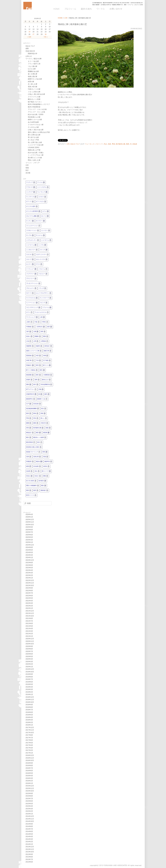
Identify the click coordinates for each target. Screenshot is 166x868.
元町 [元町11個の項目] (29, 332)
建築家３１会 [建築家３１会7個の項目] (42, 399)
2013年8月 (29, 857)
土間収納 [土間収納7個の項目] (44, 341)
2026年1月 (29, 517)
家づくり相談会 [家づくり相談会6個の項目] (32, 370)
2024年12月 (30, 545)
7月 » (46, 37)
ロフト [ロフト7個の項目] (29, 312)
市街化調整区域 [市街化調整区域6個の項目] (46, 385)
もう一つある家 (33, 61)
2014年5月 (29, 834)
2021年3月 (29, 631)
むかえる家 (32, 69)
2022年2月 (29, 606)
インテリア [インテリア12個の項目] (31, 192)
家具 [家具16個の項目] (42, 370)
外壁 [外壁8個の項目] (39, 356)
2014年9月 (29, 824)
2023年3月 (29, 573)
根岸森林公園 (120, 144)
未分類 (28, 173)
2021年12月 (30, 611)
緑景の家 (31, 82)
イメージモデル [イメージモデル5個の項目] (43, 187)
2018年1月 (29, 725)
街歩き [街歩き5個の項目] (38, 476)
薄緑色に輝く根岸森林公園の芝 (72, 24)
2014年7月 (29, 829)
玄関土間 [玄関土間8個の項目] (37, 457)
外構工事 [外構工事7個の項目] (30, 361)
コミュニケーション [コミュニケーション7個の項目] (33, 226)
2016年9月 (29, 763)
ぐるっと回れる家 (34, 92)
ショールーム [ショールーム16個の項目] (31, 245)
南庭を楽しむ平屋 (34, 150)
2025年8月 (29, 530)
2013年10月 (30, 852)
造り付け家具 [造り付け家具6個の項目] (31, 481)
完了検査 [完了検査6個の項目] (47, 361)
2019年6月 (29, 682)
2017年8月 (29, 735)
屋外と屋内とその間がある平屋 (39, 132)
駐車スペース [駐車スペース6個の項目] (31, 495)
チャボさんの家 (33, 127)
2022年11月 (30, 583)
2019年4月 (29, 687)
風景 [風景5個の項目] (36, 490)
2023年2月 (29, 575)
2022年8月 (29, 591)
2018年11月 (30, 700)
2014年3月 (29, 839)
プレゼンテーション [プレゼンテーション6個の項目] (33, 284)
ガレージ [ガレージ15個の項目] (45, 216)
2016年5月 (29, 773)
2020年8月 (29, 649)
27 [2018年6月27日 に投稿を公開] (33, 34)
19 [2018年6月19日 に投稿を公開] (29, 32)
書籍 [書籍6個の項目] (36, 423)
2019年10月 (30, 672)
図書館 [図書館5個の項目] (38, 336)
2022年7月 (29, 593)
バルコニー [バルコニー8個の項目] (43, 274)
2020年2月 (29, 664)
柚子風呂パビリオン (35, 102)
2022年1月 (29, 608)
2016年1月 (29, 783)
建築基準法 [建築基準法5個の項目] (31, 399)
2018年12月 (30, 697)
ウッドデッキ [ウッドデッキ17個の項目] (31, 197)
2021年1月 (29, 636)
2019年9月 (29, 674)
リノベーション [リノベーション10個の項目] (32, 303)
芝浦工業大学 (30, 51)
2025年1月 (29, 542)
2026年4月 (29, 514)
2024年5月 (29, 552)
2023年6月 (29, 565)
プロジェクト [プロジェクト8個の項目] (31, 288)
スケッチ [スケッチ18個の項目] (44, 250)
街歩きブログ (75, 144)
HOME (57, 9)
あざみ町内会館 (33, 122)
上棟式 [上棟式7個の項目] (29, 322)
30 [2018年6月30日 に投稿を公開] (46, 34)
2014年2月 (29, 842)
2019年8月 (29, 677)
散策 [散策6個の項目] (29, 413)
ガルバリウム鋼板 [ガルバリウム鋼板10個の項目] (33, 216)
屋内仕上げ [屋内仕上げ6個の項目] (46, 380)
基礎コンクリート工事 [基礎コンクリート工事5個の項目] (34, 351)
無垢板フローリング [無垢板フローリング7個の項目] (33, 452)
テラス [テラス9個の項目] (39, 264)
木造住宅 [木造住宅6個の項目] (44, 423)
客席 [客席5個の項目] (39, 365)
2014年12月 (30, 816)
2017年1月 (29, 753)
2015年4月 (29, 806)
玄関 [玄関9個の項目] (29, 457)
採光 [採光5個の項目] (44, 409)
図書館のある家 (33, 71)
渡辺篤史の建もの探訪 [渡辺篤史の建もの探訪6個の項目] (34, 447)
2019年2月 (29, 692)
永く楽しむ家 (33, 84)
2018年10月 (30, 702)
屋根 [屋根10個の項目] (29, 385)
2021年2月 (29, 634)
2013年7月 (29, 859)
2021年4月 (29, 629)
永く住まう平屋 (33, 140)
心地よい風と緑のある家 (36, 94)
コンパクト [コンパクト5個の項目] (46, 231)
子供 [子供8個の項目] (39, 361)
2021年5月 (29, 626)
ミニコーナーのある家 (36, 145)
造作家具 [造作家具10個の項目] (42, 481)
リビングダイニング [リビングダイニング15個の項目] (33, 308)
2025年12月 (30, 520)
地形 (109, 144)
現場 (27, 168)
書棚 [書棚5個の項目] (29, 423)
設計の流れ (86, 9)
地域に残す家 (33, 76)
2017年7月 (29, 738)
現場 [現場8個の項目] (46, 457)
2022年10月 (30, 585)
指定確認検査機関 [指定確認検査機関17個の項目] (33, 409)
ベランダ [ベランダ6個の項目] (42, 288)
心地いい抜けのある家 (36, 130)
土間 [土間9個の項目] (36, 341)
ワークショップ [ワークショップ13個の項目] (32, 317)
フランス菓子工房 (34, 64)
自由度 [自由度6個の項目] (29, 471)
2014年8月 (29, 826)
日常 (66, 18)
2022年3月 (29, 603)
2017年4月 (29, 745)
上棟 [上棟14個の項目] (42, 317)
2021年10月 (30, 616)
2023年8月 (29, 563)
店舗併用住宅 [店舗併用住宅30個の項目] (31, 394)
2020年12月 (30, 639)
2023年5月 (29, 568)
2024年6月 (29, 550)
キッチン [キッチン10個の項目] (30, 221)
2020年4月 (29, 659)
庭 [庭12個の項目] (40, 394)
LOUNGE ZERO (34, 148)
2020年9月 (29, 646)
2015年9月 (29, 793)
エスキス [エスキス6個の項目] (42, 197)
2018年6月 (29, 712)
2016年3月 (29, 778)
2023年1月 (29, 578)
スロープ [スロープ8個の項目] (30, 259)
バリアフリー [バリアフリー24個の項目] (31, 274)
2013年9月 (29, 854)
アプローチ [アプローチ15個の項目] (31, 187)
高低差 (135, 144)
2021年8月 (29, 618)
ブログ (130, 9)
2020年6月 (29, 654)
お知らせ (29, 56)
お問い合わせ (116, 9)
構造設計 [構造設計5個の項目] (30, 433)
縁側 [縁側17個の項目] (29, 466)
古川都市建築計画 (97, 3)
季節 (113, 144)
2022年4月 (29, 601)
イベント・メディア (33, 163)
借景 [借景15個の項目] (50, 327)
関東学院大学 (33, 54)
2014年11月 (30, 819)
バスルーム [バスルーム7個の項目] (43, 269)
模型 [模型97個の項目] (39, 433)
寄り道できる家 (33, 137)
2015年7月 (29, 799)
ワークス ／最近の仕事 (34, 59)
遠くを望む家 (33, 74)
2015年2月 (29, 811)
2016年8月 (29, 765)
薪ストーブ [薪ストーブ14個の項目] (46, 471)
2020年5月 (29, 656)
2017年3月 (29, 748)
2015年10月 (30, 791)
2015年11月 (30, 788)
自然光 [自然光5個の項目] (46, 466)
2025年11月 (30, 522)
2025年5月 (29, 537)
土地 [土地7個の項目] (29, 341)
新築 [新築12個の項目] (43, 413)
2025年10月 (30, 525)
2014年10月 (30, 821)
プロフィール (70, 9)
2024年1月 (29, 558)
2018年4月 (29, 717)
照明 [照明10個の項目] (45, 452)
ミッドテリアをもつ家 (36, 155)
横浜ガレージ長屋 (34, 99)
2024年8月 (29, 547)
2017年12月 (30, 728)
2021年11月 (30, 613)
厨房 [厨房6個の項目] (43, 332)
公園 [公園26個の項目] (36, 332)
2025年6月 (29, 535)
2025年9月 (29, 527)
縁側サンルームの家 (35, 120)
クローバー (99, 144)
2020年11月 (30, 641)
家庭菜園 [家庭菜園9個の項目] (30, 375)
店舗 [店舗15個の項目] (41, 389)
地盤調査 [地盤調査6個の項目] (30, 346)
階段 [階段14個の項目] (44, 486)
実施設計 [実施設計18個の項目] (30, 365)
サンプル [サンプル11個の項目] (30, 235)
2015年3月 (29, 809)
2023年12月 (30, 560)
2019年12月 (30, 669)
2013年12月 (30, 847)
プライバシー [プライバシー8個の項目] (31, 279)
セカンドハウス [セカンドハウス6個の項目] (42, 259)
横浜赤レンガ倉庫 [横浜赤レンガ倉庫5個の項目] (40, 438)
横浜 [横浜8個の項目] (29, 438)
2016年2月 (29, 781)
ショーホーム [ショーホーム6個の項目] (46, 240)
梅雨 (128, 144)
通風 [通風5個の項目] (46, 476)
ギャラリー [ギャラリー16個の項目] (40, 221)
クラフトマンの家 (34, 97)
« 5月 (29, 37)
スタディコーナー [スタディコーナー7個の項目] (42, 255)
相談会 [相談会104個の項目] (39, 462)
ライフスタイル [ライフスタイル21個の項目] (32, 298)
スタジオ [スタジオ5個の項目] (30, 255)
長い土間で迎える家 (35, 142)
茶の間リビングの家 (35, 158)
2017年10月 (30, 733)
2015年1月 (29, 814)
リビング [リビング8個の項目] (44, 303)
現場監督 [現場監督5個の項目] (30, 462)
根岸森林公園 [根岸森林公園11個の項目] (39, 428)
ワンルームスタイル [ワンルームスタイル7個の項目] (42, 312)
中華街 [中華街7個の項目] (45, 322)
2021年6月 (29, 623)
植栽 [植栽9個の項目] (48, 428)
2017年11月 (30, 730)
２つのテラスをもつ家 (36, 125)
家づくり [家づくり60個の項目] (47, 365)
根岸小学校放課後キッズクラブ (39, 104)
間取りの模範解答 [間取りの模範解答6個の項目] (33, 486)
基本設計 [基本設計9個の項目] (48, 346)
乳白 (105, 144)
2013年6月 (29, 862)
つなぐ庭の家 (33, 66)
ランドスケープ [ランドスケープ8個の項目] (46, 298)
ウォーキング (90, 144)
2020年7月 (29, 651)
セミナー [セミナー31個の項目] (30, 264)
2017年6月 (29, 740)
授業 (27, 49)
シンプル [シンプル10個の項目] (42, 245)
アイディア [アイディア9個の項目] (31, 182)
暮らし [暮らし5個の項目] (44, 418)
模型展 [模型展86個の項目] (46, 433)
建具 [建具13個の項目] (47, 394)
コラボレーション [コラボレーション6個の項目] (33, 231)
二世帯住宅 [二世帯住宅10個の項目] (40, 327)
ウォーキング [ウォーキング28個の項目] (42, 192)
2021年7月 (29, 621)
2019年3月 (29, 689)
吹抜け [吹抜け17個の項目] (29, 336)
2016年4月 (29, 776)
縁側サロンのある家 (35, 79)
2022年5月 (29, 598)
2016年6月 (29, 771)
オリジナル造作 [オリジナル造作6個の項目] (32, 206)
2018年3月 (29, 720)
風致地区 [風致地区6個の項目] (44, 490)
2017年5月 (29, 743)
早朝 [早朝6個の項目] (29, 418)
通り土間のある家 (34, 135)
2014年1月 (29, 844)
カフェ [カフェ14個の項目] (46, 211)
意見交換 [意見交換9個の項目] (37, 404)
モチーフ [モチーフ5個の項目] (30, 293)
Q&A (139, 9)
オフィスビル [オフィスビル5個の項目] (41, 202)
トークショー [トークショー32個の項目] (31, 269)
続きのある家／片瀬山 (36, 153)
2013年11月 (30, 849)
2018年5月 (29, 715)
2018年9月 (29, 705)
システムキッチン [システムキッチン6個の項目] (33, 240)
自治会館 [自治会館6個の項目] (37, 466)
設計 (27, 170)
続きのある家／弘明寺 (36, 114)
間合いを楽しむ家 (34, 160)
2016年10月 (30, 760)
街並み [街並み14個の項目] (29, 476)
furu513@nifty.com (138, 3)
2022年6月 (29, 596)
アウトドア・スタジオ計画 (37, 109)
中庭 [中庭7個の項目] (37, 322)
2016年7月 (29, 768)
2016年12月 (30, 755)
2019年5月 (29, 684)
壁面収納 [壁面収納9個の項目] (30, 356)
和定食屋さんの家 (34, 117)
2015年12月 (30, 786)
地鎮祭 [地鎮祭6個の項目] (39, 346)
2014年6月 (29, 831)
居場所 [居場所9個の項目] (29, 380)
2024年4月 (29, 555)
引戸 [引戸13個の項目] (29, 404)
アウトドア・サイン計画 (36, 112)
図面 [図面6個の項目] (46, 336)
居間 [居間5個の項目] (37, 380)
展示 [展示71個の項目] (36, 385)
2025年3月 (29, 540)
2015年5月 (29, 804)
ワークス (100, 9)
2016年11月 (30, 758)
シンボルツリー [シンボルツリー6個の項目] (32, 250)
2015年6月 (29, 801)
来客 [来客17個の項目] (29, 428)
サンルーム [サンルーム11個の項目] (40, 235)
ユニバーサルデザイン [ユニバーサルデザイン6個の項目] (44, 293)
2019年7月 (29, 679)
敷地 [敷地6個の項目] (36, 413)
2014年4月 (29, 837)
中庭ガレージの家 (34, 89)
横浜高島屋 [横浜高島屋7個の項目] (31, 442)
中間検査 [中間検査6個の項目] (30, 327)
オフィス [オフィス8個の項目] (30, 202)
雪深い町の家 (33, 87)
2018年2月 (29, 722)
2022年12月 (30, 580)
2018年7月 (29, 710)
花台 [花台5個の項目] (37, 471)
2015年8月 (29, 796)
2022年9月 (29, 588)
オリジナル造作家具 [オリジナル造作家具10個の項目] (33, 211)
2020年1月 (29, 667)
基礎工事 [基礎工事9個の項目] (48, 351)
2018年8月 (29, 707)
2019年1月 (29, 694)
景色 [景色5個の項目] (36, 418)
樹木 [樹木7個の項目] (40, 442)
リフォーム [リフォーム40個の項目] (47, 308)
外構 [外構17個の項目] (46, 356)
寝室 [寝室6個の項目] (39, 375)
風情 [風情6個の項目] (29, 490)
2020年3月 (29, 662)
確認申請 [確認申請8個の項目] (48, 462)
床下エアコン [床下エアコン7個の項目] (31, 389)
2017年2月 (29, 750)
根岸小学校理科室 (34, 107)
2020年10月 (30, 644)
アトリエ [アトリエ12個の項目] (41, 182)
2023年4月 (29, 570)
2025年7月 (29, 532)
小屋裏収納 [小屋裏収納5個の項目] (48, 375)
